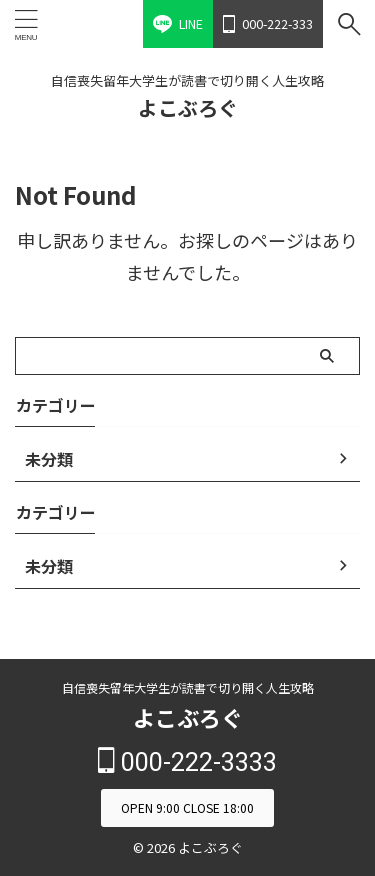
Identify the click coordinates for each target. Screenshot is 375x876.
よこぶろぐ (188, 107)
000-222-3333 (187, 762)
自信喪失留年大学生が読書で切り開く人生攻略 (188, 687)
